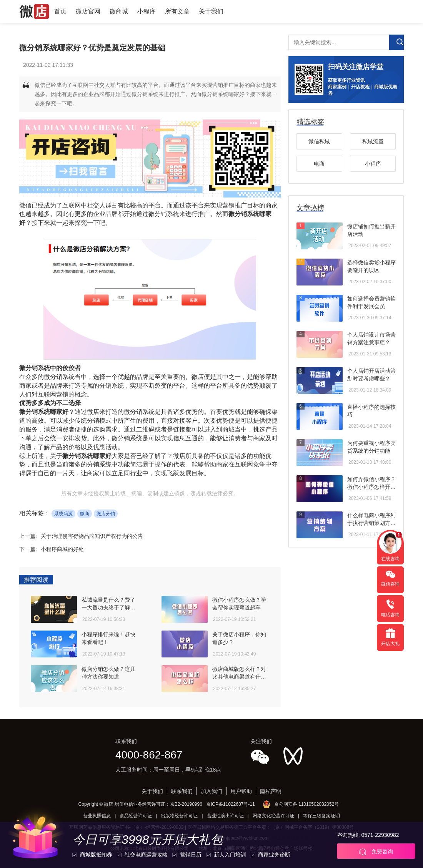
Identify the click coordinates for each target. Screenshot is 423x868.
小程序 (147, 11)
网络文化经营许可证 (273, 816)
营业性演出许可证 (225, 816)
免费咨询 (376, 852)
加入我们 (211, 791)
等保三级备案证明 (321, 816)
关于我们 (211, 11)
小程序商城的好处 (62, 549)
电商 (319, 164)
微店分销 (106, 514)
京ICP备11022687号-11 (231, 804)
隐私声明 (271, 791)
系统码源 (63, 514)
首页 (60, 11)
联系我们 (182, 791)
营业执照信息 (97, 816)
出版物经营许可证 (179, 816)
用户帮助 (241, 791)
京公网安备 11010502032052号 (307, 804)
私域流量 (373, 141)
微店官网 (88, 11)
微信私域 (319, 141)
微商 (85, 514)
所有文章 (177, 11)
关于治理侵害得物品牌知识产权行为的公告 (92, 536)
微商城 (119, 11)
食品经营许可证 (136, 816)
